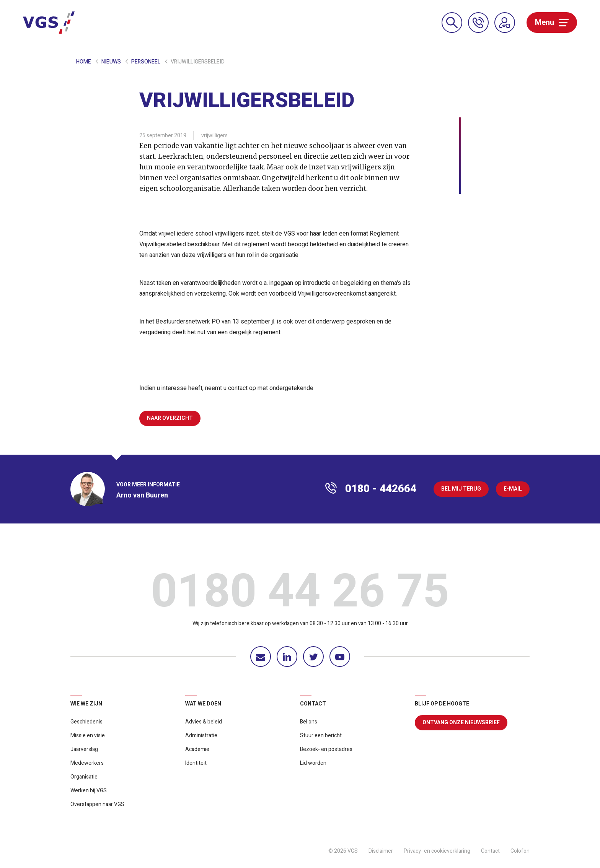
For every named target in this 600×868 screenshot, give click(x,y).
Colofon (520, 851)
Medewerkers (87, 763)
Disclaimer (381, 851)
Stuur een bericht (321, 736)
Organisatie (84, 777)
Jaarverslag (84, 749)
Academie (197, 749)
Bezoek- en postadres (326, 749)
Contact (490, 851)
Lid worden (313, 763)
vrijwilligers (214, 136)
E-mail (513, 489)
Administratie (201, 736)
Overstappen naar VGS (97, 804)
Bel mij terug (461, 489)
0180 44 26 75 (300, 594)
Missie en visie (88, 736)
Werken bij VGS (89, 791)
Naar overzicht (170, 418)
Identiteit (196, 763)
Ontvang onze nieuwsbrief (461, 723)
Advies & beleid (204, 722)
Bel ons (309, 722)
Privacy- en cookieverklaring (437, 851)
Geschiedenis (86, 722)
